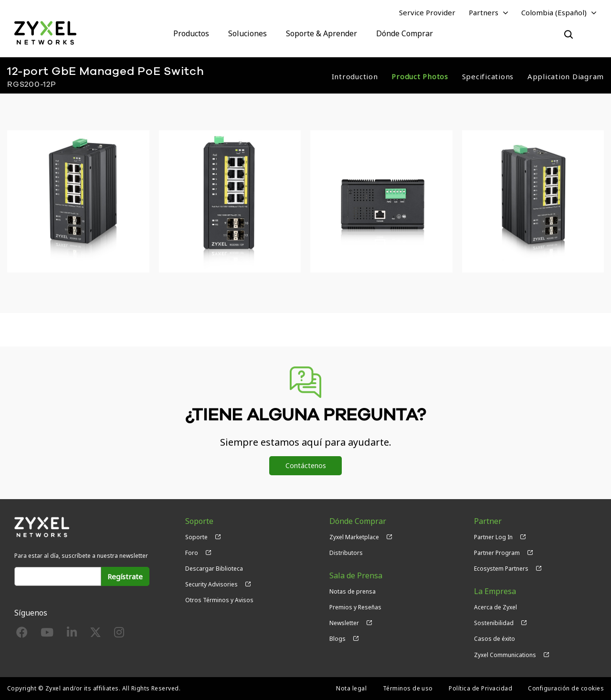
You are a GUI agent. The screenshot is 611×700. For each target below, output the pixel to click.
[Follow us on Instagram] (119, 634)
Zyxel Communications (505, 655)
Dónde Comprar (405, 33)
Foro (192, 553)
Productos (191, 33)
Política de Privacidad (480, 688)
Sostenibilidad (494, 623)
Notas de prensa (353, 591)
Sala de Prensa (356, 575)
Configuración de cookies (566, 688)
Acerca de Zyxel (495, 607)
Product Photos (420, 76)
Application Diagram (566, 76)
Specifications (488, 76)
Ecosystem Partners (501, 569)
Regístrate (125, 576)
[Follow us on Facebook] (22, 634)
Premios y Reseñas (355, 607)
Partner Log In (493, 537)
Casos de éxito (495, 639)
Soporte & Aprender (321, 33)
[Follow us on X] (95, 634)
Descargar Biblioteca (214, 569)
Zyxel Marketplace (354, 537)
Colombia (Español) (554, 12)
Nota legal (351, 688)
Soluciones (248, 33)
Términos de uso (408, 688)
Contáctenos (306, 465)
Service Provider (427, 12)
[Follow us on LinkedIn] (72, 634)
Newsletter (344, 623)
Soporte (196, 537)
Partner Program (497, 553)
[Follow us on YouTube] (47, 634)
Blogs (337, 639)
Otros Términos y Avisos (219, 600)
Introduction (355, 76)
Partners (484, 12)
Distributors (346, 553)
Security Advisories (211, 584)
